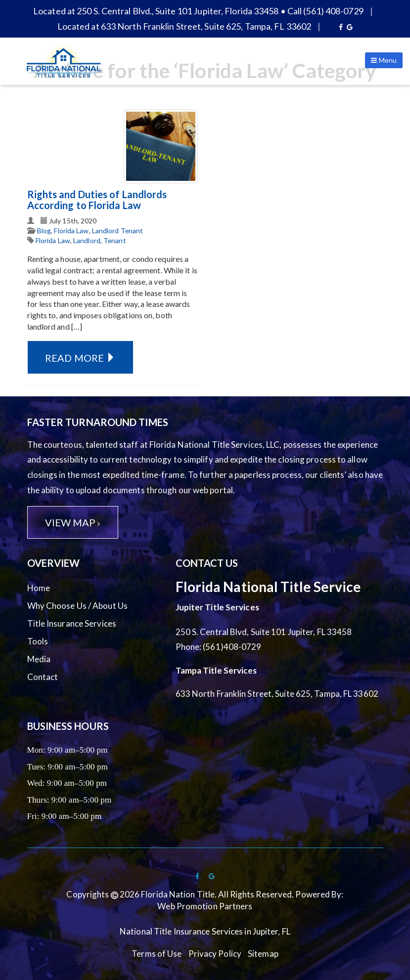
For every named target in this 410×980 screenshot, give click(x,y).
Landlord (87, 240)
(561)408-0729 (232, 647)
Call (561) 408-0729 (325, 11)
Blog (44, 231)
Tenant (115, 240)
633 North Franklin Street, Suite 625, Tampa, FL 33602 (277, 694)
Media (39, 659)
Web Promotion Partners (205, 906)
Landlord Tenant (118, 231)
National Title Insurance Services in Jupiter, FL (205, 931)
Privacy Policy (215, 954)
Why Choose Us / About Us (77, 606)
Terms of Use (157, 954)
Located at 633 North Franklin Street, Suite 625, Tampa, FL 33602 (184, 26)
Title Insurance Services (72, 623)
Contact (43, 677)
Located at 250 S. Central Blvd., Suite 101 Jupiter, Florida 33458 (156, 11)
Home (39, 588)
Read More (80, 358)
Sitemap (263, 954)
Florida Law (71, 231)
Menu (384, 60)
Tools (38, 641)
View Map (73, 522)
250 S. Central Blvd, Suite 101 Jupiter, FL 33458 (264, 632)
